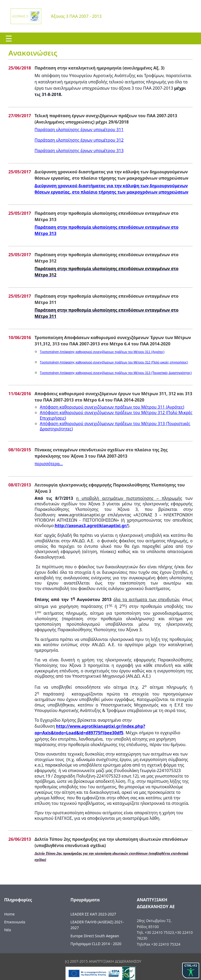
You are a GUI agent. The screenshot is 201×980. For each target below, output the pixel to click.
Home (9, 914)
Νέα (8, 930)
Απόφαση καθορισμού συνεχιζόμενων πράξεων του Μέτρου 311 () (112, 407)
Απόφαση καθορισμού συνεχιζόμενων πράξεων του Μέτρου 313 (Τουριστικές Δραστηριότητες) (115, 426)
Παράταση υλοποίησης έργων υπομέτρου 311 (79, 130)
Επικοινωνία (15, 922)
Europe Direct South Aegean (95, 936)
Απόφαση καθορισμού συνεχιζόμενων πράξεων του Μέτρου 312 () (116, 415)
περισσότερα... (49, 464)
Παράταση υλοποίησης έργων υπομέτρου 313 (79, 151)
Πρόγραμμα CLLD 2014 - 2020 (96, 944)
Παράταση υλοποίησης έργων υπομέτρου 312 (79, 140)
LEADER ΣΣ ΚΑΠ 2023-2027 (93, 914)
